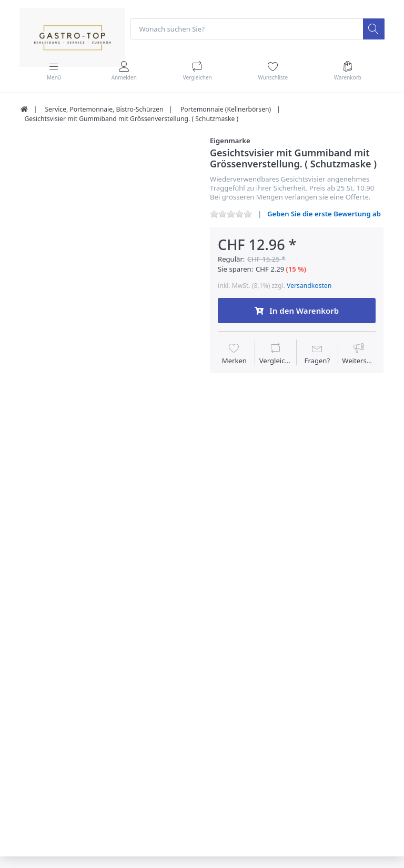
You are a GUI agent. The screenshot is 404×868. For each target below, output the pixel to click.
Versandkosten (309, 286)
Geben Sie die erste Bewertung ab (324, 214)
